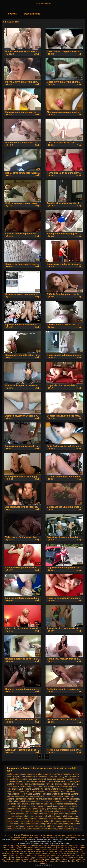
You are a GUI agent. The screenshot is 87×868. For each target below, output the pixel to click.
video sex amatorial (56, 826)
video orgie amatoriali (38, 816)
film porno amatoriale (32, 781)
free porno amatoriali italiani (53, 789)
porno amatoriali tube (35, 796)
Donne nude (62, 849)
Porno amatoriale (51, 861)
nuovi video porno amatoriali (32, 791)
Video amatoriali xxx (43, 4)
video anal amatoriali (29, 811)
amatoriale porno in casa (37, 776)
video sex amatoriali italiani (28, 829)
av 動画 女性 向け (57, 838)
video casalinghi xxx (19, 814)
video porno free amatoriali (51, 824)
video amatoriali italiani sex (65, 804)
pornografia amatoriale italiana (29, 799)
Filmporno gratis (10, 849)
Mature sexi (71, 853)
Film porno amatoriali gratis (57, 857)
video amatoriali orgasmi (41, 806)
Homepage (12, 14)
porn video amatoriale (70, 794)
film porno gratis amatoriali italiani (31, 784)
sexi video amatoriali (52, 799)
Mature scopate (74, 851)
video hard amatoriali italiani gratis (44, 814)
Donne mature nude (63, 859)
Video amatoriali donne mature (44, 859)
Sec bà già (44, 835)
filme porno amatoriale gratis (60, 786)
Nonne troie (80, 848)
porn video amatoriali (16, 796)
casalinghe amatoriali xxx (68, 779)
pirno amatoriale (13, 794)
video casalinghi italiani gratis (52, 811)
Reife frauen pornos (56, 835)
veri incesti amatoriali (16, 801)
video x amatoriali (48, 829)
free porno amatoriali (31, 789)
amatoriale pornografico (59, 776)
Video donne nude (78, 859)
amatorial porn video (33, 774)
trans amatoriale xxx (71, 799)
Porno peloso (61, 853)
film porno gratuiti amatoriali (58, 784)
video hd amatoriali (68, 814)
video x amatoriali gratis (67, 829)
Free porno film (79, 835)
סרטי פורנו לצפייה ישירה (18, 838)
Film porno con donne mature (35, 848)
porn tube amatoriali (51, 794)
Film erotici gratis (54, 846)
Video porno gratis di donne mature (29, 849)
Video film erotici (34, 853)
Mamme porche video (67, 861)
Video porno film (44, 855)
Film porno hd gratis (27, 851)
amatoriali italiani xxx (47, 779)
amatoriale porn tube (70, 774)
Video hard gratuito (16, 848)
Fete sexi (46, 838)
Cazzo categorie (32, 14)
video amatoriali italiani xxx (18, 806)
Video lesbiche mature (39, 846)
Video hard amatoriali (24, 859)
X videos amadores (71, 838)
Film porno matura (50, 849)
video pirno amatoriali (57, 816)
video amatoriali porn (62, 806)
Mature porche (57, 855)
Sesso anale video (15, 855)
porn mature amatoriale (32, 794)
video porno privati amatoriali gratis (31, 826)
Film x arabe (68, 835)
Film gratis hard (74, 849)
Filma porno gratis (53, 848)
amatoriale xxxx (30, 779)
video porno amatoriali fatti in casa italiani (31, 821)
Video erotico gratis (68, 848)
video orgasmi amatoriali (17, 816)
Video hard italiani (23, 857)
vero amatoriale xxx (34, 801)
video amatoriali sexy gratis (40, 809)
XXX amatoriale (38, 861)
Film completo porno (20, 853)
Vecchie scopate (9, 846)
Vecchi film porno (42, 851)
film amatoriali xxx (14, 781)
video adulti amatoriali (53, 801)
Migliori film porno (23, 846)
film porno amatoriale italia (54, 781)
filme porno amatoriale (37, 786)
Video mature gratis (30, 855)
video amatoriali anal (26, 804)
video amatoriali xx (60, 809)
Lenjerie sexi (73, 846)
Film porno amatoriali (38, 857)
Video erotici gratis (48, 853)
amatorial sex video (51, 774)
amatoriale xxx (16, 779)
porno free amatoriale (54, 796)
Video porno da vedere (71, 855)
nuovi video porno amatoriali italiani (60, 791)
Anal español (35, 835)
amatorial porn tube (15, 774)
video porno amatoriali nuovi (26, 824)
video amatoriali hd (44, 804)
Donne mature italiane (12, 861)
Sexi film (64, 846)
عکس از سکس (8, 835)
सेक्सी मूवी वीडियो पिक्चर (22, 835)
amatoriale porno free (16, 776)
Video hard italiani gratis (58, 851)
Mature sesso (73, 857)
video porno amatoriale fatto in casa (32, 819)
